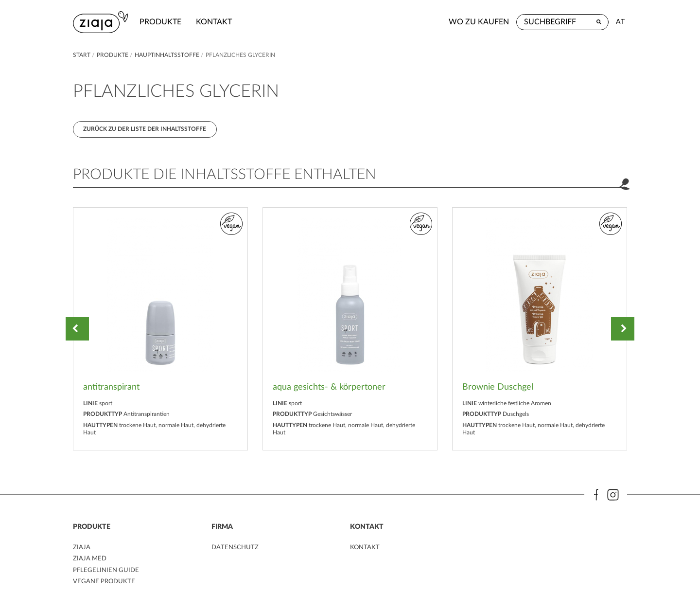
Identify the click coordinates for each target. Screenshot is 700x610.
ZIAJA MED (90, 561)
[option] (160, 331)
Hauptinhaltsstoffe (168, 55)
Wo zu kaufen (479, 22)
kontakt (217, 22)
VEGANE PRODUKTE (105, 584)
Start (82, 55)
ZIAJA (82, 550)
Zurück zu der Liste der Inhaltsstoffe (146, 130)
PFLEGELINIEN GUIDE (107, 573)
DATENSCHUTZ (236, 550)
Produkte (163, 22)
